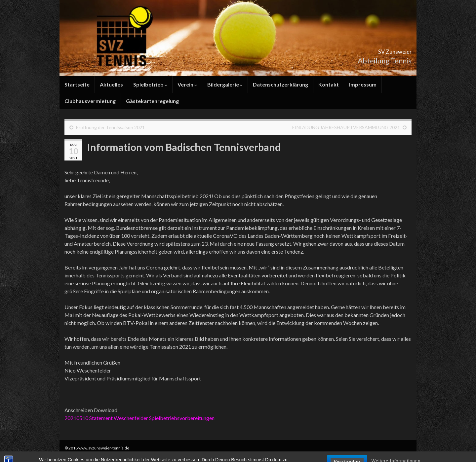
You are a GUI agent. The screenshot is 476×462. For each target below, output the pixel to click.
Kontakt (329, 84)
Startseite (77, 84)
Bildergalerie (225, 84)
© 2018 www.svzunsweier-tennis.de (97, 448)
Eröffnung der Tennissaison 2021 (110, 127)
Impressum (363, 84)
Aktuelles (111, 84)
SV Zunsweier (382, 50)
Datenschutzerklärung (280, 84)
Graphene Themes (118, 454)
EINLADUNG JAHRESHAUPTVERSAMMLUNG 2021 (346, 127)
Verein (187, 84)
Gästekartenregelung (152, 101)
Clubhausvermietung (90, 101)
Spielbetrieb (150, 84)
